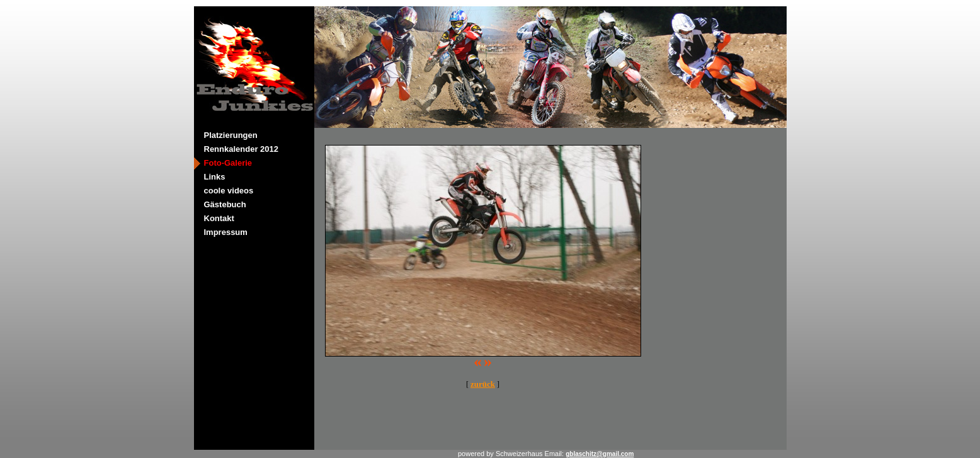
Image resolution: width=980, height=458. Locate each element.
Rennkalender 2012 (242, 149)
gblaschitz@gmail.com (600, 454)
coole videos (229, 191)
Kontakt (219, 218)
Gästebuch (225, 204)
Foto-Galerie (228, 163)
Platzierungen (231, 135)
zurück (483, 384)
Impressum (226, 232)
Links (215, 177)
